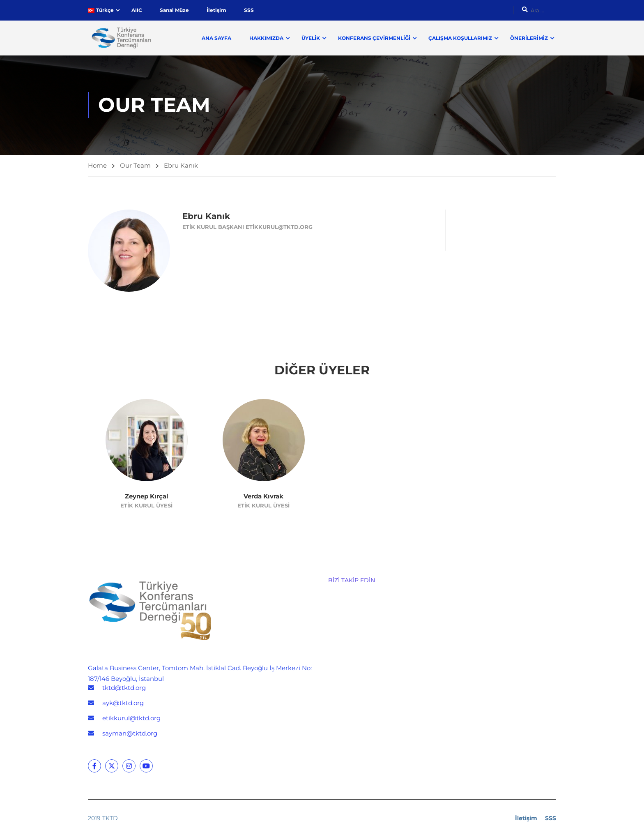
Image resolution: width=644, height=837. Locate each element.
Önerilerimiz (529, 38)
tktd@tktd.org (124, 688)
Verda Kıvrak (263, 497)
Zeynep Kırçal (147, 497)
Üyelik (311, 38)
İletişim (216, 10)
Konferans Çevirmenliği (374, 38)
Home (97, 166)
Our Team (135, 166)
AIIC (137, 10)
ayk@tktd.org (123, 704)
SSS (249, 10)
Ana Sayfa (216, 38)
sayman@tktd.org (130, 734)
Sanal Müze (174, 10)
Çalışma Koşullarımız (460, 38)
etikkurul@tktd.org (131, 719)
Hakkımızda (266, 38)
